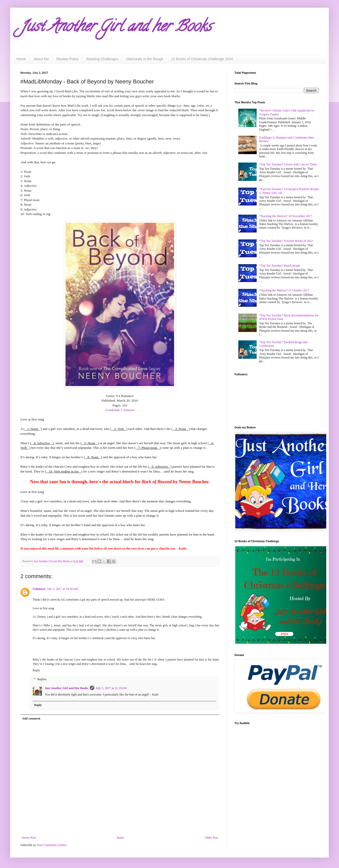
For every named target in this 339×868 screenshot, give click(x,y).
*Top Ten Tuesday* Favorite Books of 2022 (286, 241)
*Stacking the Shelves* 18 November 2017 (286, 216)
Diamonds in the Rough (145, 59)
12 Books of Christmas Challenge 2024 (202, 59)
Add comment (31, 718)
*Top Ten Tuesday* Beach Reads (279, 266)
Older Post (211, 838)
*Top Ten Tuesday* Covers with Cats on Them (288, 164)
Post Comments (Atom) (52, 845)
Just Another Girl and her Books (116, 28)
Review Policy (67, 59)
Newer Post (29, 838)
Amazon (129, 410)
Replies (42, 679)
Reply (36, 670)
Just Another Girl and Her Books (67, 688)
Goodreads (112, 410)
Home (21, 59)
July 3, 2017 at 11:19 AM (111, 688)
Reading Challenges (102, 59)
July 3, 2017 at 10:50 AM (62, 589)
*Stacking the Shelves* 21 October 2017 (284, 290)
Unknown (39, 589)
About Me (41, 59)
